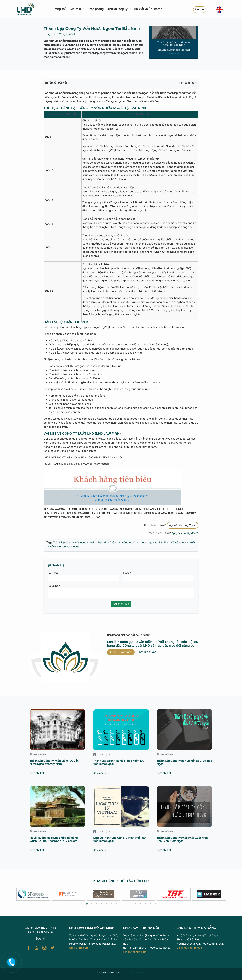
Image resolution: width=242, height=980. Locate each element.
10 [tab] (131, 904)
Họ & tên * (54, 573)
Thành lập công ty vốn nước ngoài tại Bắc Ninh (81, 543)
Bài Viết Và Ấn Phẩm (149, 9)
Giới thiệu (78, 9)
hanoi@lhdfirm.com (135, 952)
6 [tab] (111, 904)
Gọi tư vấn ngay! (121, 652)
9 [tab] (126, 904)
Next (229, 894)
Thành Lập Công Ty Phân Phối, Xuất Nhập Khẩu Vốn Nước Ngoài (183, 839)
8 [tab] (121, 904)
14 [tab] (150, 904)
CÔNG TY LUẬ (129, 973)
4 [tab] (102, 904)
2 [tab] (92, 904)
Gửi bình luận (121, 604)
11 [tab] (136, 904)
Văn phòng (96, 9)
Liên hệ (200, 10)
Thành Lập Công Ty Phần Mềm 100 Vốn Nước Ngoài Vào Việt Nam (54, 762)
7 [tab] (116, 904)
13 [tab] (145, 904)
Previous (13, 894)
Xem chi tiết (39, 773)
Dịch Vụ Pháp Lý (119, 9)
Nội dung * (54, 586)
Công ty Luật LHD (54, 439)
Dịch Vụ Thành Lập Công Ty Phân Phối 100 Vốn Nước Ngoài (119, 839)
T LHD (141, 973)
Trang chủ (60, 9)
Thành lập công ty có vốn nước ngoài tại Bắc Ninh (139, 543)
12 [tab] (141, 904)
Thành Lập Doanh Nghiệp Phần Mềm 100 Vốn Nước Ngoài (119, 762)
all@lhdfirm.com (79, 948)
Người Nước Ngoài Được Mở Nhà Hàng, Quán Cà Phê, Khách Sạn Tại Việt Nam (54, 839)
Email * (127, 573)
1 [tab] (87, 904)
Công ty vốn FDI (69, 34)
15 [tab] (155, 904)
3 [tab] (97, 904)
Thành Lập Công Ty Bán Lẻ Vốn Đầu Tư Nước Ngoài (184, 762)
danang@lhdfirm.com (190, 948)
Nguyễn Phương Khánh (183, 525)
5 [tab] (106, 904)
